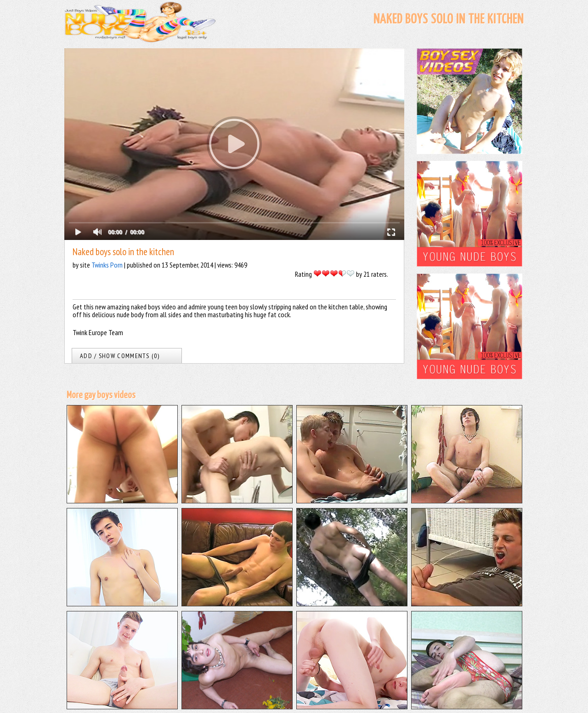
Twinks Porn (107, 265)
